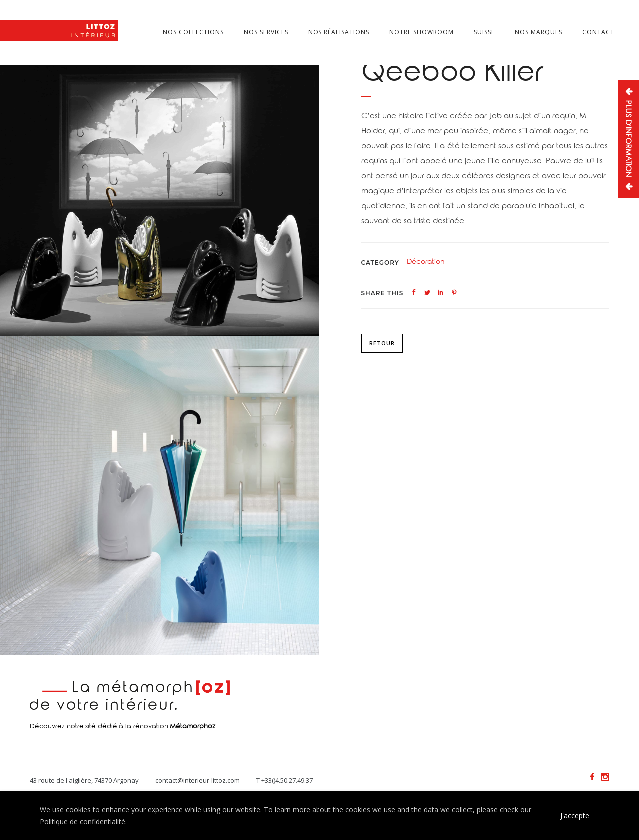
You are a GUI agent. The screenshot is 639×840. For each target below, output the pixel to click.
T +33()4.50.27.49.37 (284, 780)
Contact (598, 32)
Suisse (484, 32)
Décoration (426, 263)
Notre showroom (422, 32)
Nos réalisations (339, 32)
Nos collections (193, 32)
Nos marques (538, 32)
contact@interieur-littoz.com (197, 780)
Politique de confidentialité (83, 821)
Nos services (266, 32)
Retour (382, 343)
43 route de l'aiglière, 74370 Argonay (84, 780)
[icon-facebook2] (595, 777)
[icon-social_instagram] (605, 777)
